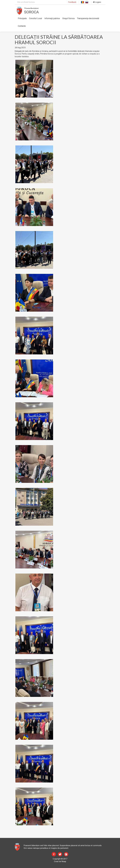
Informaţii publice (52, 18)
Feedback (72, 2)
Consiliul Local (36, 18)
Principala (22, 18)
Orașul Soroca (68, 18)
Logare (97, 2)
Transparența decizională (88, 18)
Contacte (22, 26)
